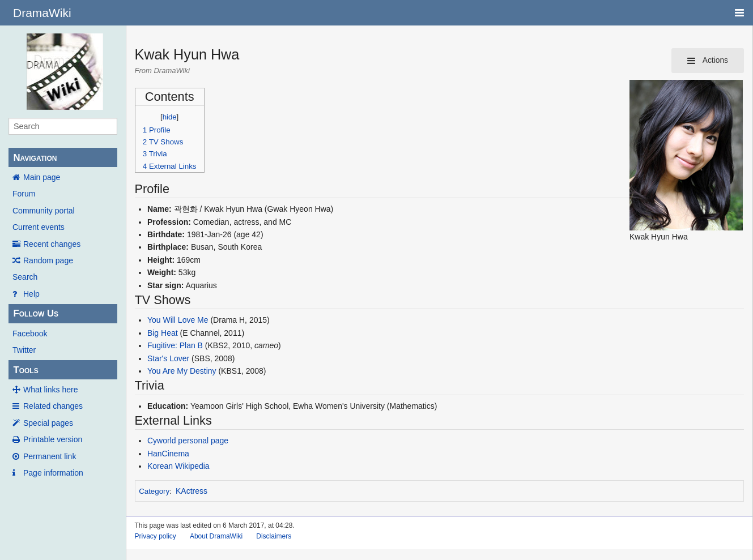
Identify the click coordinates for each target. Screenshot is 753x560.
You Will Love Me (178, 320)
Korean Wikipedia (178, 466)
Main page (42, 177)
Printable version (53, 439)
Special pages (48, 423)
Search (25, 277)
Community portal (44, 211)
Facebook (30, 334)
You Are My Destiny (182, 371)
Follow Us (36, 313)
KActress (192, 491)
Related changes (53, 406)
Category (154, 491)
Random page (48, 260)
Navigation (35, 158)
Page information (53, 473)
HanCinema (168, 454)
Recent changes (52, 244)
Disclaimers (274, 536)
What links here (50, 390)
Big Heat (163, 333)
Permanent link (50, 456)
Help (31, 294)
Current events (39, 227)
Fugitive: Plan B (175, 345)
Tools (25, 370)
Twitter (24, 350)
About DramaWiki (216, 536)
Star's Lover (168, 358)
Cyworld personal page (188, 441)
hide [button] (170, 117)
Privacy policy (156, 536)
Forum (24, 194)
